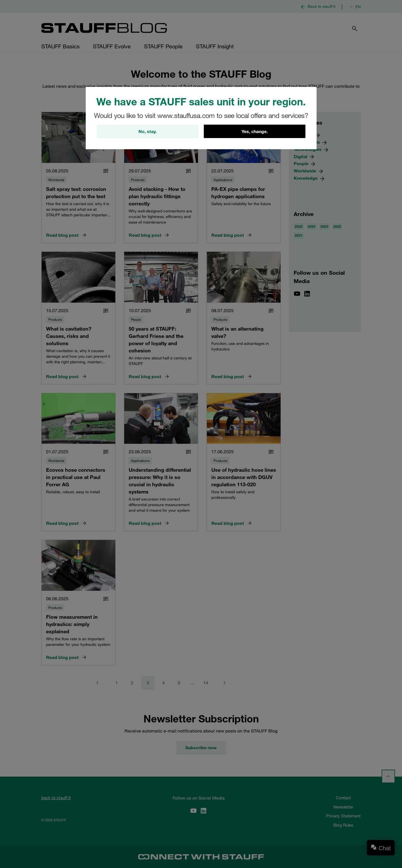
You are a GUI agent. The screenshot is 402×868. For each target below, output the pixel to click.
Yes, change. (255, 131)
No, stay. (148, 131)
